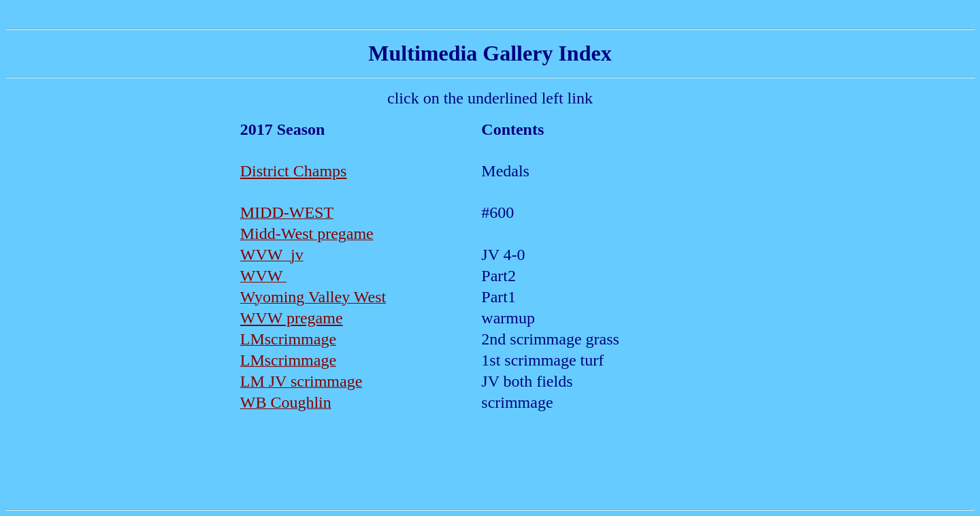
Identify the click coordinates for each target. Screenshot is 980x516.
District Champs (294, 171)
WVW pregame (292, 318)
